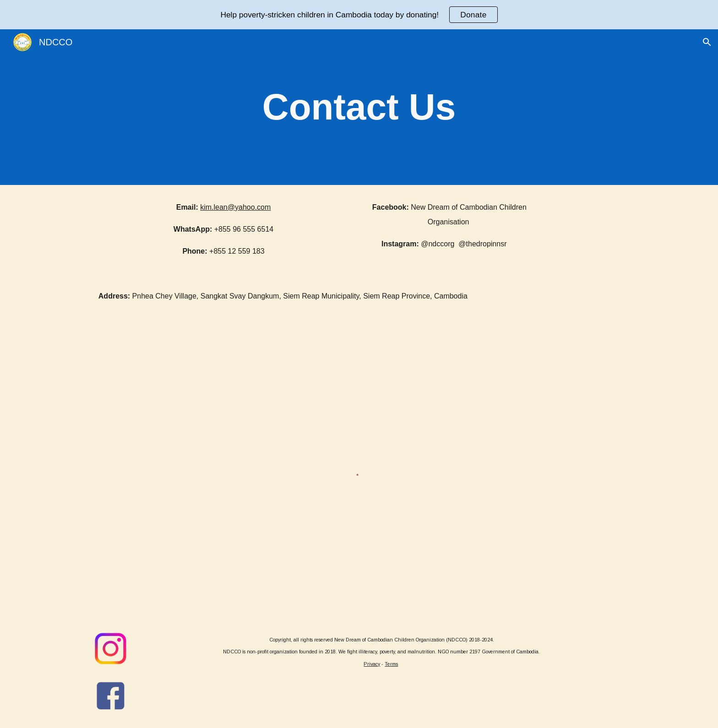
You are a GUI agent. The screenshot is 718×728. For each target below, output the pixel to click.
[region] (359, 15)
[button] (707, 42)
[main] (359, 107)
